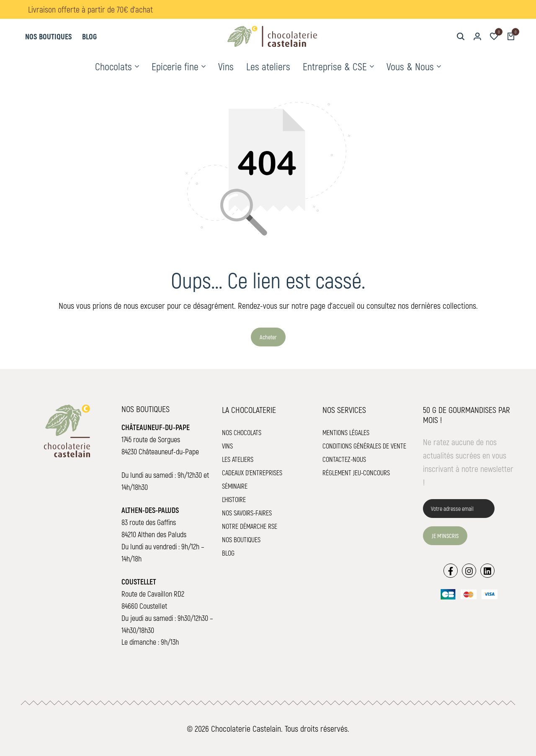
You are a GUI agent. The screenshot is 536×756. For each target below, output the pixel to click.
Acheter (268, 337)
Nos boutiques (49, 36)
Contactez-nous (344, 459)
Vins (226, 66)
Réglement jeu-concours (356, 473)
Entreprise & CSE (335, 66)
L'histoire (234, 499)
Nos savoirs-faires (247, 513)
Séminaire (235, 486)
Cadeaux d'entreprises (252, 473)
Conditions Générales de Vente (364, 446)
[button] (494, 36)
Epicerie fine (175, 66)
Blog (89, 36)
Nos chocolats (242, 432)
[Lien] (451, 571)
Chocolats (113, 66)
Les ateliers (268, 66)
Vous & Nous (410, 66)
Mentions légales (346, 432)
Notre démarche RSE (250, 526)
